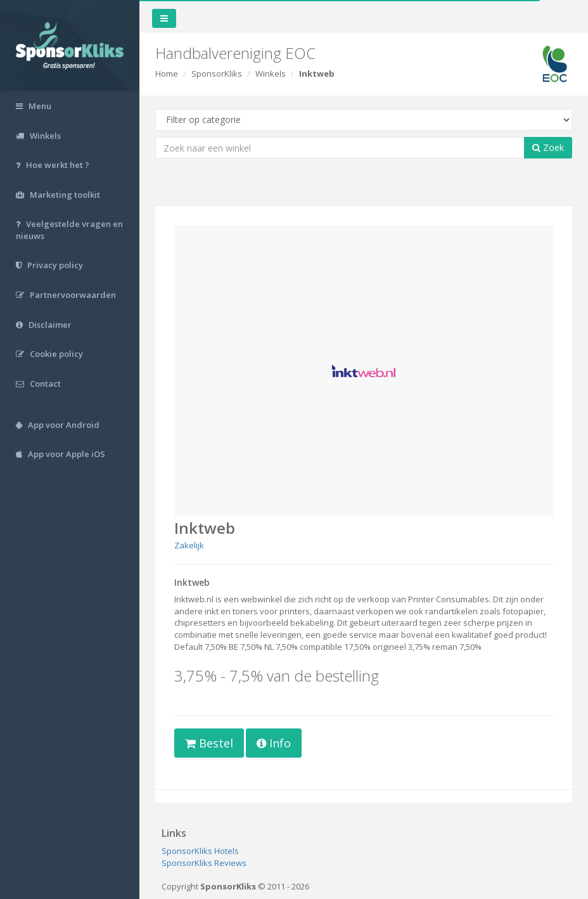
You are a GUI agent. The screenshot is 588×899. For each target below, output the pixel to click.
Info (274, 743)
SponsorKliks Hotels (200, 851)
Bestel (209, 743)
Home (167, 74)
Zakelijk (189, 545)
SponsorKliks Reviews (204, 863)
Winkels (271, 74)
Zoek (548, 147)
